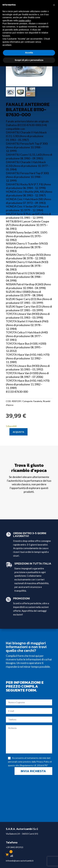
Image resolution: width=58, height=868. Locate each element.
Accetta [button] (29, 53)
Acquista (18, 432)
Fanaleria (38, 401)
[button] (54, 5)
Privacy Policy (43, 762)
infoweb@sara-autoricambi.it (20, 861)
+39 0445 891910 (14, 847)
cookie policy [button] (25, 21)
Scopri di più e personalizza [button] (29, 60)
